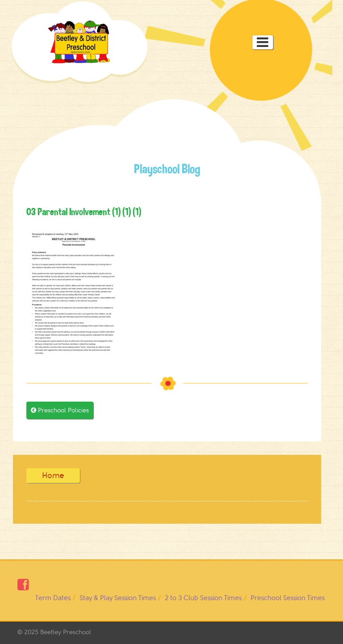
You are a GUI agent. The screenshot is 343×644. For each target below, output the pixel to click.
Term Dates (53, 598)
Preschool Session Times (288, 598)
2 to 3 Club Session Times (203, 598)
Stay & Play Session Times (118, 598)
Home (53, 475)
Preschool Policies (60, 410)
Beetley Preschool (66, 632)
